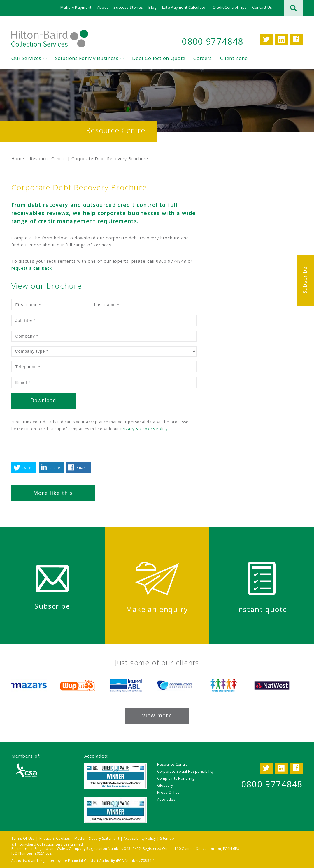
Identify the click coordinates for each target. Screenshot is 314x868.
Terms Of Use (23, 838)
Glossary (165, 785)
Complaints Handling (176, 778)
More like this (53, 493)
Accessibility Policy (140, 838)
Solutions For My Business (87, 58)
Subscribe (305, 280)
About (103, 7)
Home (18, 159)
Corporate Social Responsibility (185, 771)
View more (157, 715)
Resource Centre (48, 159)
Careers (202, 58)
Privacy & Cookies (55, 838)
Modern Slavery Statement (97, 838)
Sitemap (167, 838)
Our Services (26, 58)
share (55, 468)
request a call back (32, 268)
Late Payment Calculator (185, 7)
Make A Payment (76, 7)
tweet (27, 468)
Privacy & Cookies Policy (144, 429)
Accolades (166, 799)
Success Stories (128, 7)
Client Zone (234, 58)
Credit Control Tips (230, 7)
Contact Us (262, 7)
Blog (152, 7)
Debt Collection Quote (159, 58)
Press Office (169, 792)
